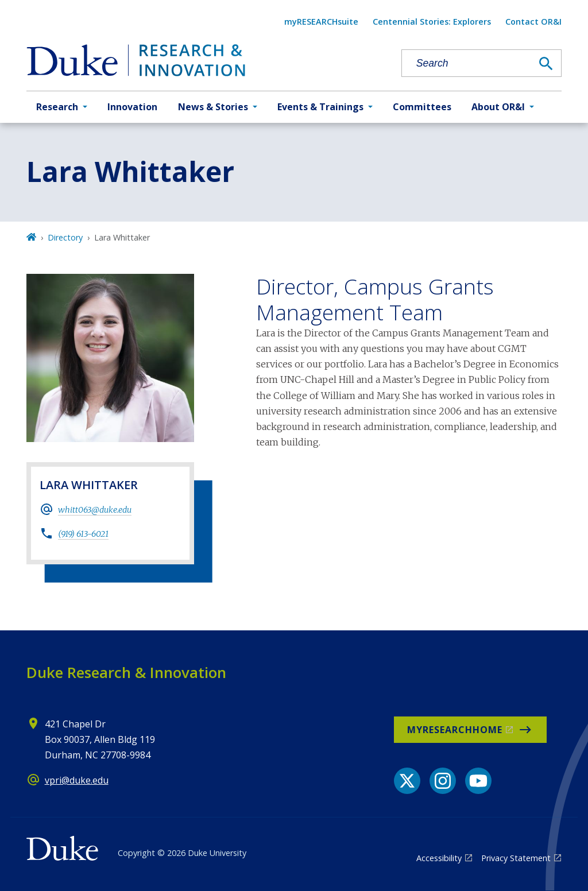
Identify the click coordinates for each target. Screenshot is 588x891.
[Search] (546, 64)
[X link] (407, 781)
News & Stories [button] (213, 107)
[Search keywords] (467, 63)
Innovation (132, 107)
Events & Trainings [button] (320, 107)
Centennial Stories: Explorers (432, 22)
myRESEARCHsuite (321, 22)
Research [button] (57, 107)
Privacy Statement (516, 858)
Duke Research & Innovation (126, 672)
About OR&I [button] (498, 107)
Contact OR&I (533, 22)
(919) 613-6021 (83, 534)
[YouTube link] (478, 781)
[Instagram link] (443, 781)
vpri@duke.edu (77, 780)
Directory (65, 237)
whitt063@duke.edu (95, 510)
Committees (422, 107)
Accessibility (439, 858)
